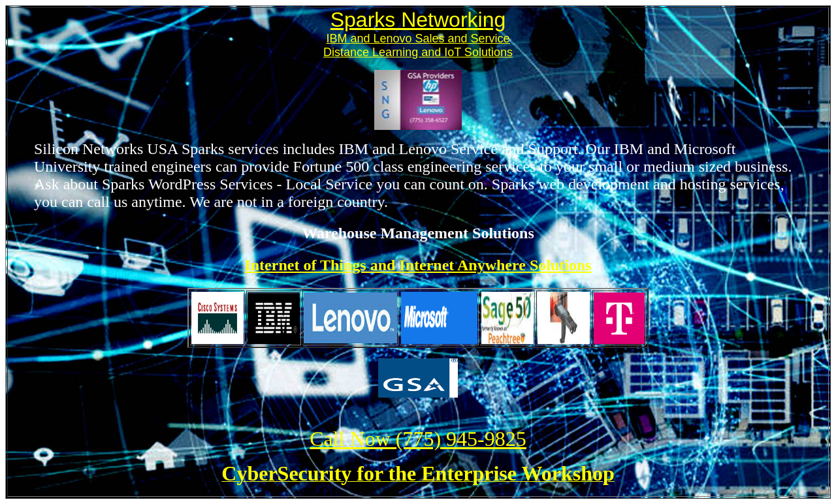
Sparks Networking (418, 20)
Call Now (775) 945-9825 (418, 439)
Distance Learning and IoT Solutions (418, 52)
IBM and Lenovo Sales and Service (418, 39)
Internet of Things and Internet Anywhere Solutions (418, 265)
